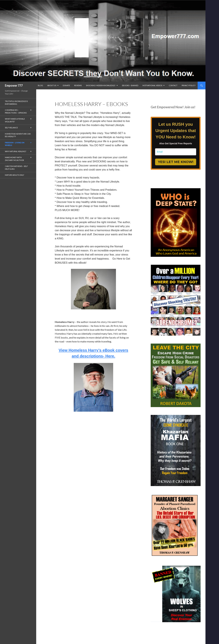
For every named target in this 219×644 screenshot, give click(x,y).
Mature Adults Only (15, 175)
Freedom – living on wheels (15, 144)
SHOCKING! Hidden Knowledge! (101, 85)
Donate (66, 85)
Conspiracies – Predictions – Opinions (16, 111)
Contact (173, 85)
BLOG (40, 85)
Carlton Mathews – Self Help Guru (16, 168)
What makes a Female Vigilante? (15, 120)
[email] (176, 152)
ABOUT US (52, 85)
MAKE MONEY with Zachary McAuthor (14, 159)
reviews (78, 85)
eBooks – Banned (130, 85)
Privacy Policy (189, 85)
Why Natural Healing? (15, 151)
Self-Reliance (11, 128)
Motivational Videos (152, 85)
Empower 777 (14, 85)
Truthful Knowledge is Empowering (16, 103)
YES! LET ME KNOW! (176, 162)
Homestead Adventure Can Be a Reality (18, 135)
